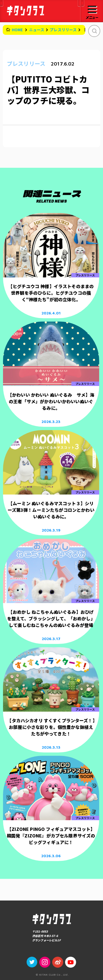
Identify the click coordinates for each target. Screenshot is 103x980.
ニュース (37, 30)
